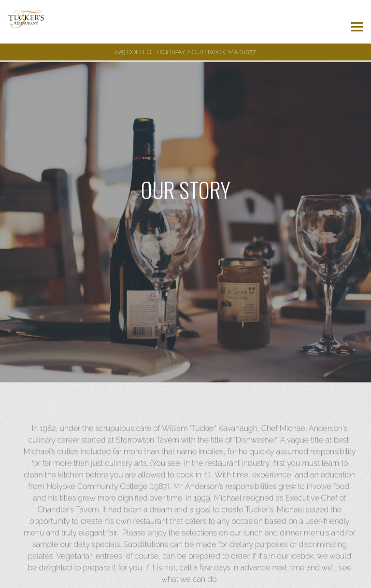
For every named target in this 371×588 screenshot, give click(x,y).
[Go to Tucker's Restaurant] (185, 52)
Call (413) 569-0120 (185, 536)
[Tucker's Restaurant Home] (35, 22)
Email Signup (186, 578)
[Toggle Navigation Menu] (357, 27)
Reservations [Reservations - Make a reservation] (186, 557)
